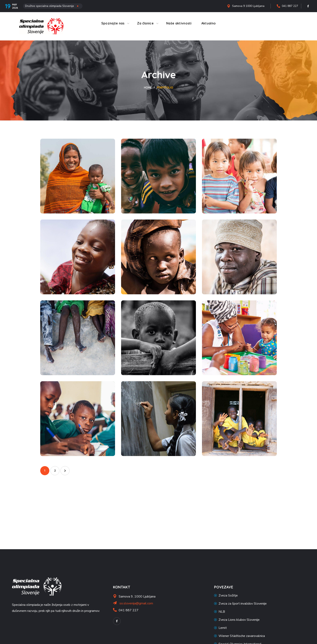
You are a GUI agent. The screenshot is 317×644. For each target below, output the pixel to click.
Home (148, 88)
